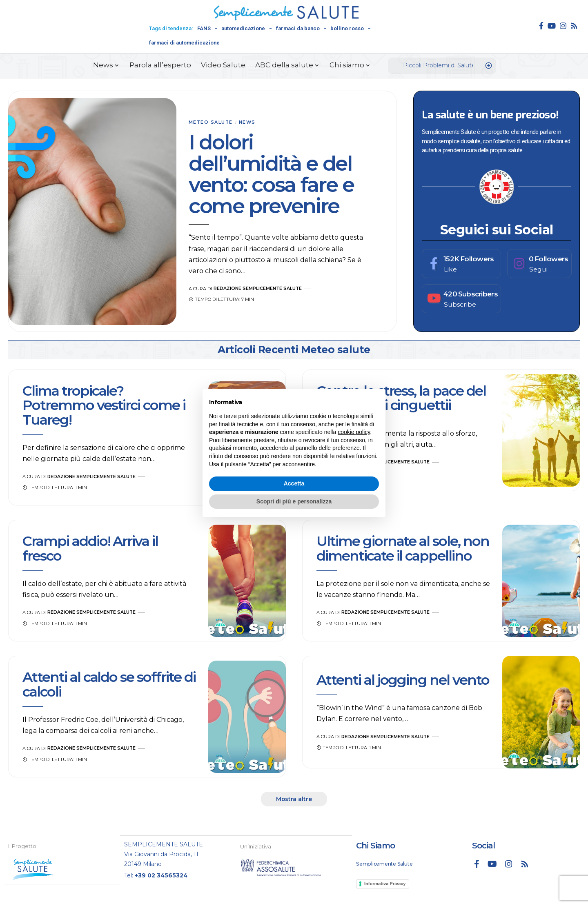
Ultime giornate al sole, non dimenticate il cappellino (403, 549)
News (248, 122)
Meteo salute (211, 122)
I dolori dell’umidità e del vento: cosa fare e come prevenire (271, 175)
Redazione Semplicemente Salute (258, 289)
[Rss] (574, 26)
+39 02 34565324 (161, 875)
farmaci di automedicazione (184, 43)
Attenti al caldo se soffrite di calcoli (109, 685)
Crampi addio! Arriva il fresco (90, 549)
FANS (204, 28)
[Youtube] (461, 299)
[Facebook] (541, 26)
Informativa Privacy (385, 884)
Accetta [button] (294, 483)
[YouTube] (552, 26)
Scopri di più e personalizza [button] (294, 501)
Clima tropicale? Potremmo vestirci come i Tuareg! (104, 405)
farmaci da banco (298, 28)
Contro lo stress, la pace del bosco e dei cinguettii (401, 398)
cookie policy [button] (354, 432)
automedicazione (243, 28)
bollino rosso (347, 28)
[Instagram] (563, 26)
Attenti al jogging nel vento (403, 680)
